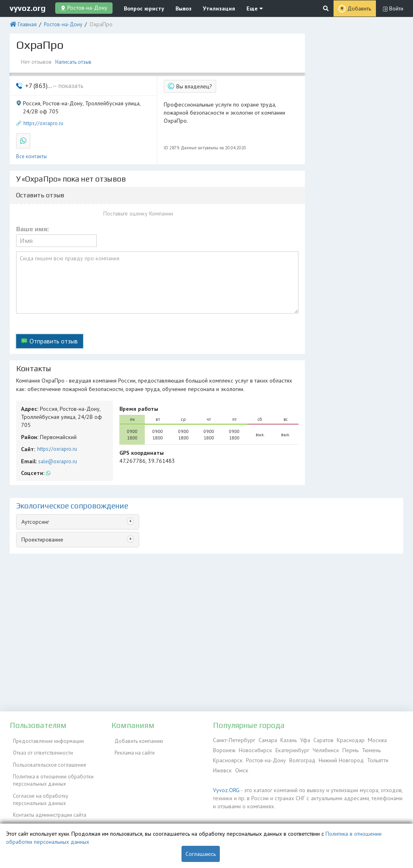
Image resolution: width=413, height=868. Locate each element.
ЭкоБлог (19, 810)
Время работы (137, 391)
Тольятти (371, 758)
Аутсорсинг (34, 493)
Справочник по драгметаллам (45, 819)
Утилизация (208, 8)
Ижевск (222, 767)
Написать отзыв (75, 60)
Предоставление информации (45, 739)
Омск (239, 767)
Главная (26, 23)
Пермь (343, 749)
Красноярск (227, 758)
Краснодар (344, 739)
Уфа (300, 739)
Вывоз (176, 8)
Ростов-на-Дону (60, 23)
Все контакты (31, 148)
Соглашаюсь (201, 854)
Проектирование (41, 509)
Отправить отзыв (51, 326)
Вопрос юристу (140, 8)
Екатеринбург (289, 749)
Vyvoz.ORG (225, 786)
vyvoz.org (28, 8)
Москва (369, 739)
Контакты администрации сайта (46, 801)
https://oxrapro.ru (43, 118)
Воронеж (224, 749)
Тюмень (363, 749)
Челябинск (320, 749)
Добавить (359, 8)
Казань (284, 739)
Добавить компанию (136, 739)
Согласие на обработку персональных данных (37, 788)
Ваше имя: (32, 221)
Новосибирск (254, 749)
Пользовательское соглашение (46, 758)
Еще (240, 8)
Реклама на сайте (131, 749)
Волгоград (298, 758)
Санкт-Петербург (233, 739)
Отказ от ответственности (40, 749)
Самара (264, 739)
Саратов (317, 739)
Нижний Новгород (336, 758)
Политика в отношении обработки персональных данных (50, 771)
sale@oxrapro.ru (56, 433)
